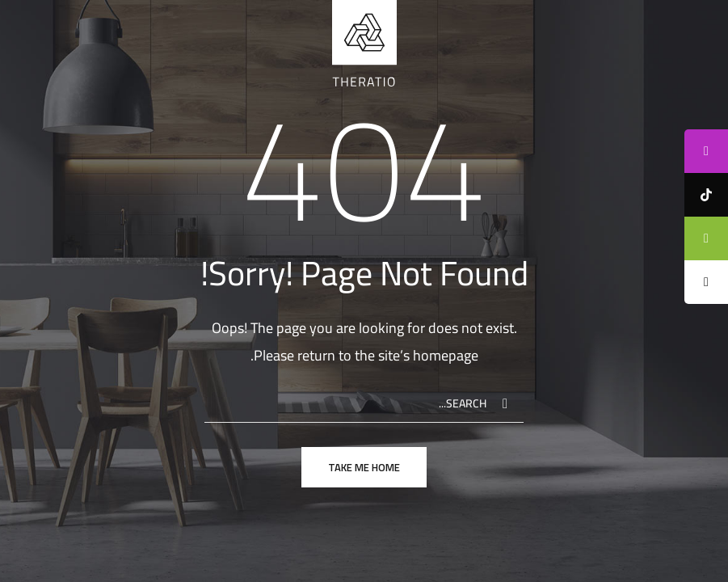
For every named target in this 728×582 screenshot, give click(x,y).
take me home (364, 467)
